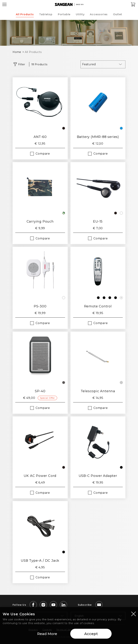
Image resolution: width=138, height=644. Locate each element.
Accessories (99, 14)
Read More (47, 634)
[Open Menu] (4, 4)
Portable (64, 14)
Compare (43, 154)
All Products (25, 14)
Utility (80, 14)
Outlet (118, 14)
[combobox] (103, 64)
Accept (91, 634)
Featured (89, 64)
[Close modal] (134, 614)
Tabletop (46, 14)
